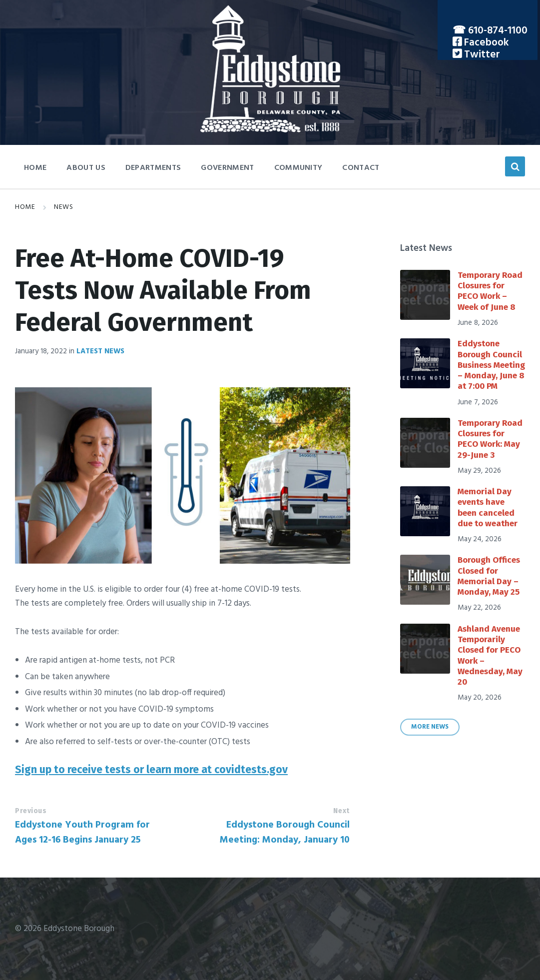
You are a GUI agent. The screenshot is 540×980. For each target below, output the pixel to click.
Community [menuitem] (298, 168)
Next (341, 811)
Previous (31, 811)
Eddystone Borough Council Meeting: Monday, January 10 (285, 833)
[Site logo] (270, 130)
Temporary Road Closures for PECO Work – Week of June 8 (490, 291)
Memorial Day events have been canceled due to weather (488, 507)
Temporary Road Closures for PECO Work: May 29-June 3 (490, 439)
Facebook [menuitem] (485, 43)
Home (25, 207)
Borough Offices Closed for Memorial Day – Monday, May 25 (489, 576)
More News (430, 727)
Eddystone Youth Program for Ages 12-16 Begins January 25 (82, 833)
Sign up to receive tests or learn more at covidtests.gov (151, 770)
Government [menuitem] (227, 168)
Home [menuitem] (35, 168)
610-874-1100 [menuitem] (498, 31)
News (63, 207)
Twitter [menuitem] (481, 55)
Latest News (100, 351)
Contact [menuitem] (361, 168)
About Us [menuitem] (86, 168)
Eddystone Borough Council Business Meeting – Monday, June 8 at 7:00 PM (491, 365)
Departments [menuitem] (153, 168)
